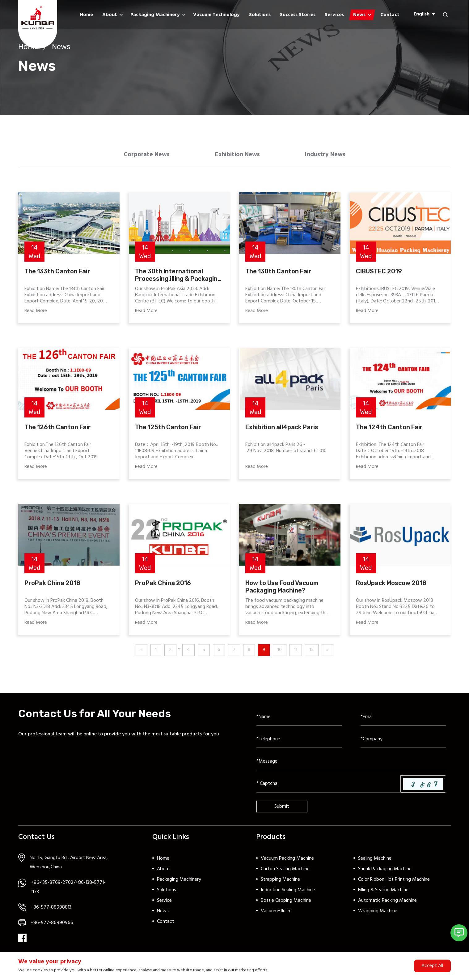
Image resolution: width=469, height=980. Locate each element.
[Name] (299, 720)
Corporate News (142, 156)
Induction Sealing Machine (288, 892)
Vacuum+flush (275, 914)
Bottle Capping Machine (286, 903)
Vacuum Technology (216, 15)
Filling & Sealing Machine (383, 892)
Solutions (260, 15)
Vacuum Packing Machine (287, 861)
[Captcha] (329, 786)
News (359, 15)
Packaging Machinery (155, 15)
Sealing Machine (375, 861)
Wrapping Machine (378, 914)
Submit (282, 809)
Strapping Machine (280, 882)
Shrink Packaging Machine (385, 871)
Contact (390, 15)
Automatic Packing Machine (387, 903)
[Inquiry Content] (351, 764)
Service (164, 903)
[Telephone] (299, 742)
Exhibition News (238, 156)
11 (296, 653)
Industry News (330, 156)
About (110, 15)
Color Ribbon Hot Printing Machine (394, 882)
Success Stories (298, 15)
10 (280, 653)
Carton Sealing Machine (285, 871)
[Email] (403, 720)
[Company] (403, 742)
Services (334, 15)
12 (312, 653)
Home (86, 15)
